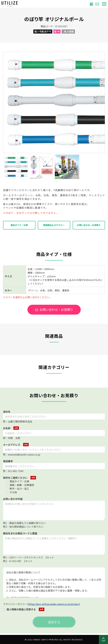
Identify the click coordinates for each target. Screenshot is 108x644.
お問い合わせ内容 (13, 499)
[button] (104, 4)
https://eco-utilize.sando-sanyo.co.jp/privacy (54, 604)
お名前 (7, 428)
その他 (12, 492)
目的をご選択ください (15, 478)
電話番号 (8, 461)
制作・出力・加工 (18, 489)
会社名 (7, 412)
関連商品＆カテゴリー (54, 225)
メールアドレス (12, 445)
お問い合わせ (98, 4)
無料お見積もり (92, 4)
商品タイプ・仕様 (19, 225)
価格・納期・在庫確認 (20, 485)
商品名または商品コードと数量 (20, 533)
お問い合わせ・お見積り (89, 225)
